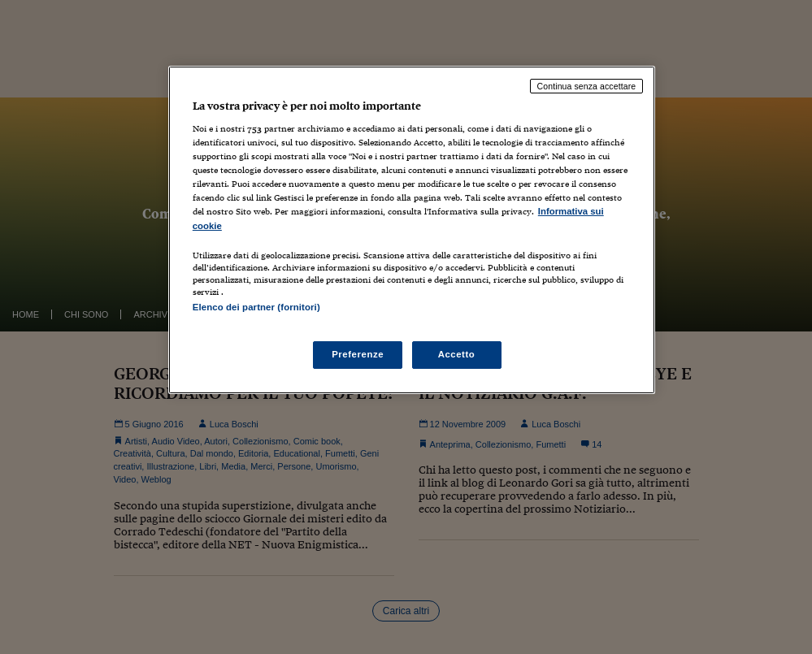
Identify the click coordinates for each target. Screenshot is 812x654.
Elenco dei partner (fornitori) (256, 307)
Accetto (457, 354)
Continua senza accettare (587, 86)
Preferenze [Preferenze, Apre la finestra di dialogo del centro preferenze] (358, 354)
